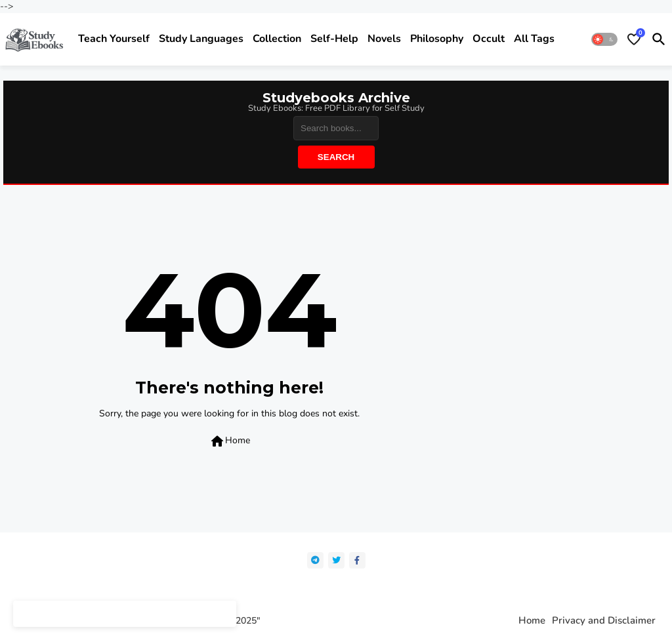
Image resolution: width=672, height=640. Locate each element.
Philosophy (437, 39)
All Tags (534, 39)
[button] (604, 39)
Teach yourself (114, 39)
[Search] (336, 128)
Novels (384, 39)
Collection (277, 39)
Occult (489, 39)
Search (336, 157)
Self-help (334, 39)
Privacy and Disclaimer (604, 621)
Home (230, 441)
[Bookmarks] (634, 39)
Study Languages (201, 39)
